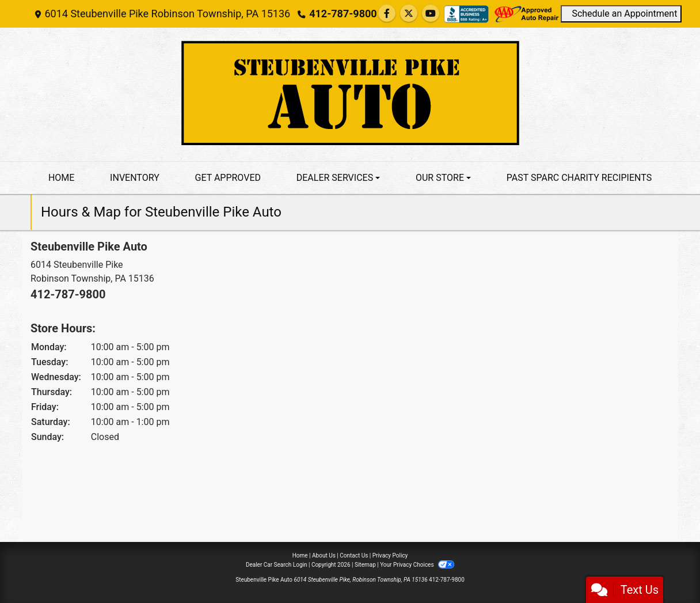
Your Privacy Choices (417, 565)
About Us (324, 555)
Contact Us (354, 555)
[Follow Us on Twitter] (409, 14)
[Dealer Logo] (350, 94)
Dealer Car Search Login (277, 565)
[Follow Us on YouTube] (431, 14)
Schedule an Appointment (621, 14)
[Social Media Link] (466, 14)
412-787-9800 (343, 14)
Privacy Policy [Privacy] (390, 555)
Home (300, 555)
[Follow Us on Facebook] (387, 14)
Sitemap (365, 565)
